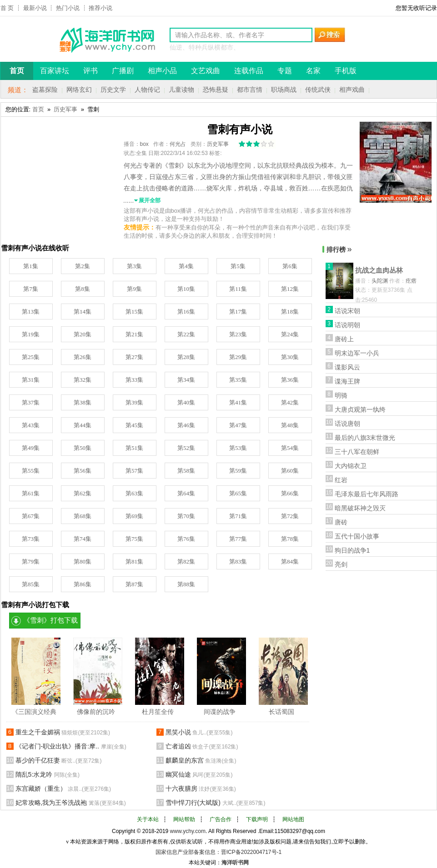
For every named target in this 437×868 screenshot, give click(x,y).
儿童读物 (181, 90)
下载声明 (257, 819)
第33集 (134, 380)
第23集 (238, 334)
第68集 (83, 516)
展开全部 (150, 200)
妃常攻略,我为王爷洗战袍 (71, 803)
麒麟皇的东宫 (201, 760)
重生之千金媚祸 (63, 732)
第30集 (290, 357)
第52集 (186, 448)
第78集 (290, 539)
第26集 (83, 357)
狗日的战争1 (352, 550)
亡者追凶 (202, 746)
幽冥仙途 (199, 774)
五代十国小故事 (357, 536)
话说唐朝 (347, 424)
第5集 (238, 266)
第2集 (83, 266)
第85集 (31, 584)
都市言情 (250, 90)
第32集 (83, 380)
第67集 (31, 516)
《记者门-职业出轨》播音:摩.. (71, 746)
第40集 (186, 402)
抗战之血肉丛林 (379, 270)
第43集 (31, 425)
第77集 (238, 539)
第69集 (134, 516)
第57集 (134, 471)
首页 (38, 109)
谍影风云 (347, 367)
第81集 (134, 561)
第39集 (134, 402)
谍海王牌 (347, 381)
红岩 (341, 480)
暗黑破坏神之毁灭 (360, 508)
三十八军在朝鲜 (357, 452)
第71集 (238, 516)
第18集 (290, 312)
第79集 (31, 561)
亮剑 (341, 564)
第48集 (290, 425)
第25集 (31, 357)
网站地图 (293, 819)
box (144, 144)
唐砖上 (344, 339)
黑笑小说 (199, 732)
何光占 (178, 144)
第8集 (83, 289)
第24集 (290, 334)
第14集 (83, 312)
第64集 (186, 493)
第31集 (31, 380)
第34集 (186, 380)
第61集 (31, 493)
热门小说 (68, 8)
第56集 (83, 471)
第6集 (290, 266)
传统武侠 (318, 90)
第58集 (186, 471)
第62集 (83, 493)
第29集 (238, 357)
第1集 (31, 266)
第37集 (31, 402)
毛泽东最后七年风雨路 (367, 494)
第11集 (238, 289)
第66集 (290, 493)
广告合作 (221, 819)
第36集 (290, 380)
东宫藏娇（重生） (63, 788)
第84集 (290, 561)
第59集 (238, 471)
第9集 (134, 289)
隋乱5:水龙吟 (48, 774)
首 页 (7, 8)
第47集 (238, 425)
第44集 (83, 425)
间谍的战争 (220, 712)
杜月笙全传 (158, 712)
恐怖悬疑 (216, 90)
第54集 (290, 448)
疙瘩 (411, 281)
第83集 (238, 561)
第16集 (186, 312)
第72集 (290, 516)
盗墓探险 (45, 90)
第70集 (186, 516)
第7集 (31, 289)
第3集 (134, 266)
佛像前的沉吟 (96, 712)
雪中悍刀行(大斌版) (216, 803)
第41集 (238, 402)
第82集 (186, 561)
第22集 (186, 334)
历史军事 (65, 109)
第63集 (134, 493)
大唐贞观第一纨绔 (360, 409)
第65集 (238, 493)
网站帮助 (184, 819)
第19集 (31, 334)
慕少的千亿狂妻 (59, 760)
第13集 (31, 312)
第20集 (83, 334)
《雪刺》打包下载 (50, 620)
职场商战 (284, 90)
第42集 (290, 402)
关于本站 (148, 819)
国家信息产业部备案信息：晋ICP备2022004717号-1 (218, 852)
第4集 (186, 266)
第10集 (186, 289)
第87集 (134, 584)
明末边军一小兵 (357, 353)
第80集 (83, 561)
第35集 (238, 380)
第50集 (83, 448)
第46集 (186, 425)
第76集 (186, 539)
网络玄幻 (79, 90)
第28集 (186, 357)
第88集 (186, 584)
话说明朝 (347, 325)
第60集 (290, 471)
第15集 (134, 312)
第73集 (31, 539)
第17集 (238, 312)
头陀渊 (380, 281)
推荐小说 (100, 8)
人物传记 (147, 90)
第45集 (134, 425)
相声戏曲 (352, 90)
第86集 (83, 584)
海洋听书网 (235, 863)
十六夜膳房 (201, 788)
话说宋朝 (347, 311)
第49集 (31, 448)
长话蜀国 (281, 712)
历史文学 (113, 90)
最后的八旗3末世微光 (365, 438)
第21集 (134, 334)
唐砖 (341, 522)
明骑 (341, 395)
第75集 (134, 539)
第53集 (238, 448)
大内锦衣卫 (351, 466)
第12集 (290, 289)
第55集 (31, 471)
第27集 (134, 357)
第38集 (83, 402)
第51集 (134, 448)
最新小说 (35, 8)
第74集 (83, 539)
